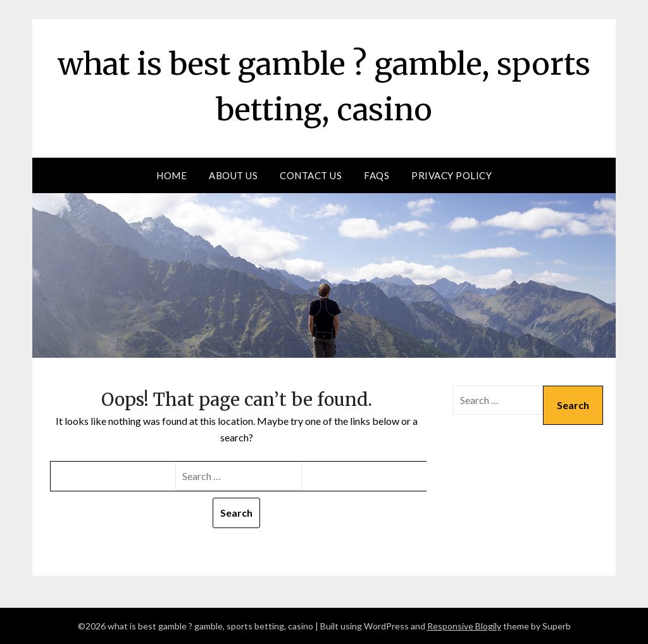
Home (171, 175)
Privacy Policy (452, 175)
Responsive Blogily (464, 626)
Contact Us (311, 175)
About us (233, 175)
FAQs (377, 175)
